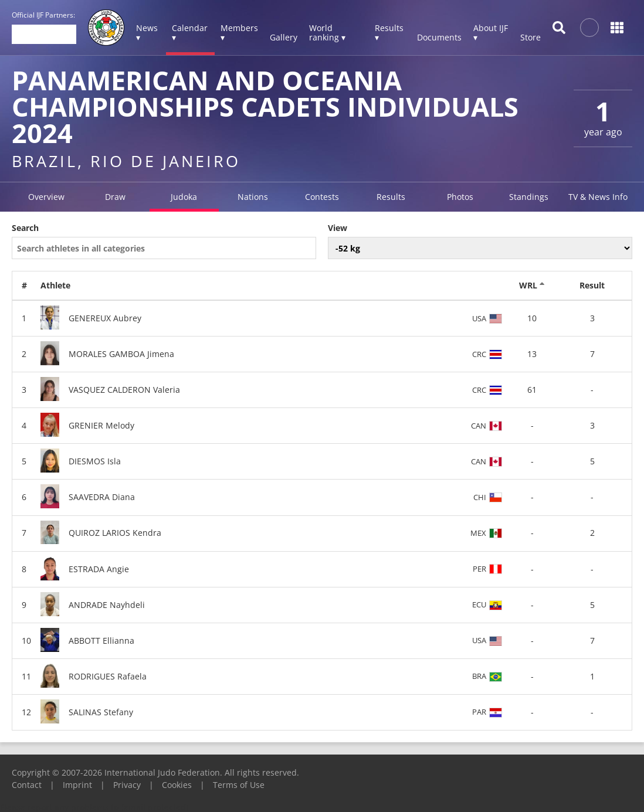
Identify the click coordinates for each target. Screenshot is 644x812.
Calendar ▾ (190, 33)
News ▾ (147, 33)
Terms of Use (239, 785)
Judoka (184, 197)
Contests (322, 197)
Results (391, 197)
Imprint (77, 785)
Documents (439, 37)
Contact (27, 785)
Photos (460, 197)
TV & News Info (598, 197)
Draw (115, 197)
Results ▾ (389, 33)
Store (531, 37)
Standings (529, 197)
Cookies (177, 785)
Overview (46, 197)
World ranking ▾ (327, 33)
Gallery (284, 37)
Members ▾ (239, 33)
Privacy (127, 785)
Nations (253, 197)
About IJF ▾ (491, 33)
